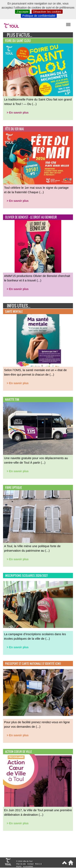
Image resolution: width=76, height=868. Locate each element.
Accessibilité (28, 867)
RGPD (19, 867)
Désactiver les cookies (47, 12)
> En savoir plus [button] (18, 113)
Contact (30, 864)
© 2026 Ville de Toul (24, 861)
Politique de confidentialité (39, 16)
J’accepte (22, 12)
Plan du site (21, 864)
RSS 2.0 (39, 864)
